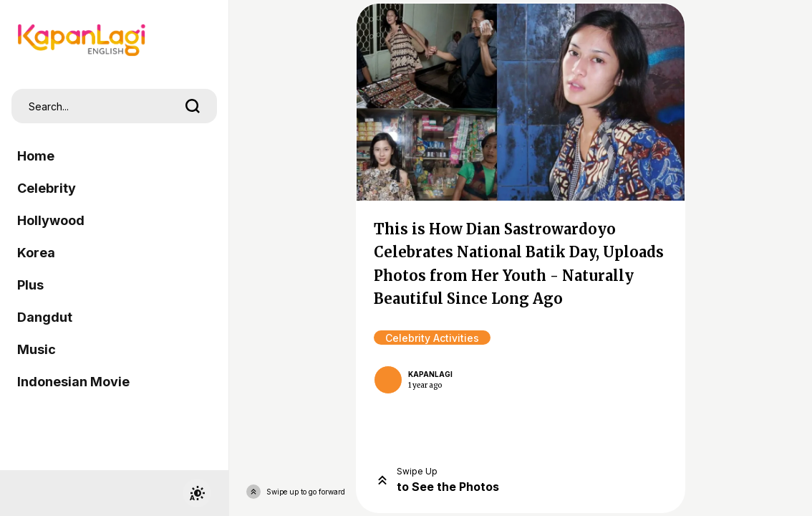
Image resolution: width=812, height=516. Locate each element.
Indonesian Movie (73, 382)
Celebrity (47, 188)
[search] (193, 106)
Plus (30, 285)
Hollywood (51, 220)
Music (37, 349)
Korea (36, 253)
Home (36, 156)
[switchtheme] (197, 493)
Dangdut (45, 317)
